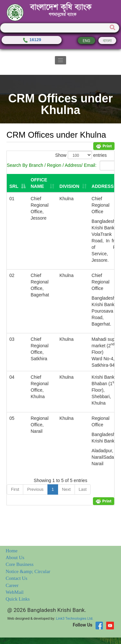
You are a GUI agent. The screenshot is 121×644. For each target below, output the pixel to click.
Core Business (20, 564)
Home (12, 551)
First (15, 489)
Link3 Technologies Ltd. (75, 619)
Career (12, 585)
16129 (32, 40)
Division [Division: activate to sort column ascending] (69, 186)
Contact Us (17, 578)
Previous (35, 489)
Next (66, 489)
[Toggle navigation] (61, 60)
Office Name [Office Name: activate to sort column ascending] (39, 183)
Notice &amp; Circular (28, 571)
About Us (15, 558)
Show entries (81, 155)
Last (83, 489)
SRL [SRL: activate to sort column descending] (14, 186)
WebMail (15, 592)
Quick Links (18, 599)
